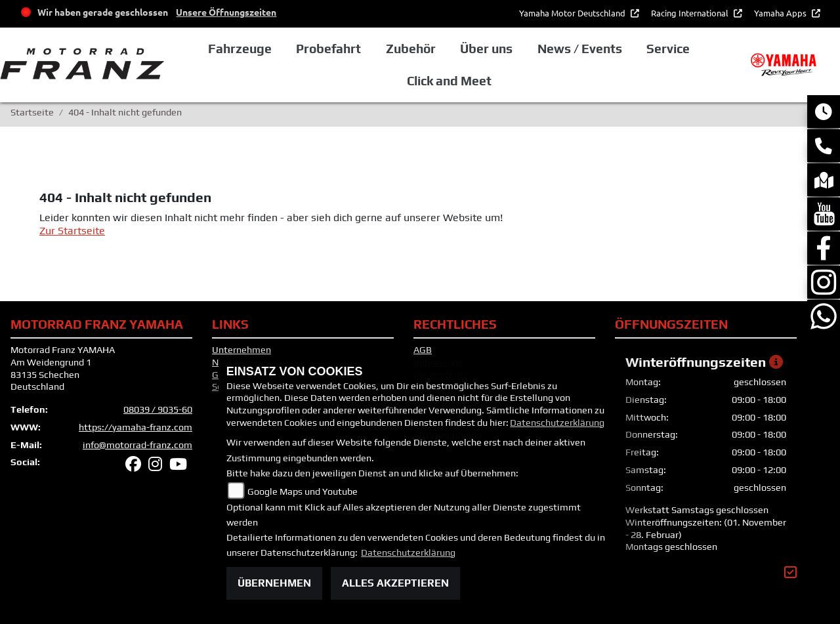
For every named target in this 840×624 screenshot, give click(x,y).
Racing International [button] (691, 13)
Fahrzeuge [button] (240, 49)
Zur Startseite (72, 231)
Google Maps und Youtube (303, 491)
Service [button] (668, 49)
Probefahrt (328, 49)
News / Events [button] (580, 49)
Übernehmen (274, 583)
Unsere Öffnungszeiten (226, 12)
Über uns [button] (486, 49)
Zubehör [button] (411, 49)
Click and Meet (449, 81)
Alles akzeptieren (395, 583)
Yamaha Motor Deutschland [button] (573, 13)
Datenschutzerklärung (557, 423)
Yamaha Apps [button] (781, 13)
